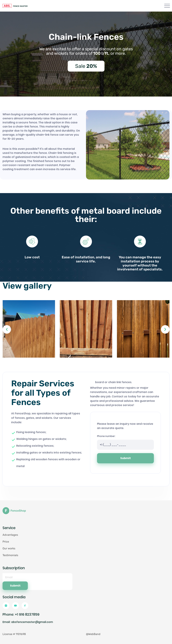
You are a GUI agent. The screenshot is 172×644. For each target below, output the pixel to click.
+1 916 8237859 (27, 614)
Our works (9, 548)
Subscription (14, 568)
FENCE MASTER (15, 6)
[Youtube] (15, 606)
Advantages (10, 535)
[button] (7, 329)
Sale (86, 66)
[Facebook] (25, 606)
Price (6, 542)
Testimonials (10, 555)
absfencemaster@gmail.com (32, 622)
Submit (126, 458)
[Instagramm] (6, 606)
